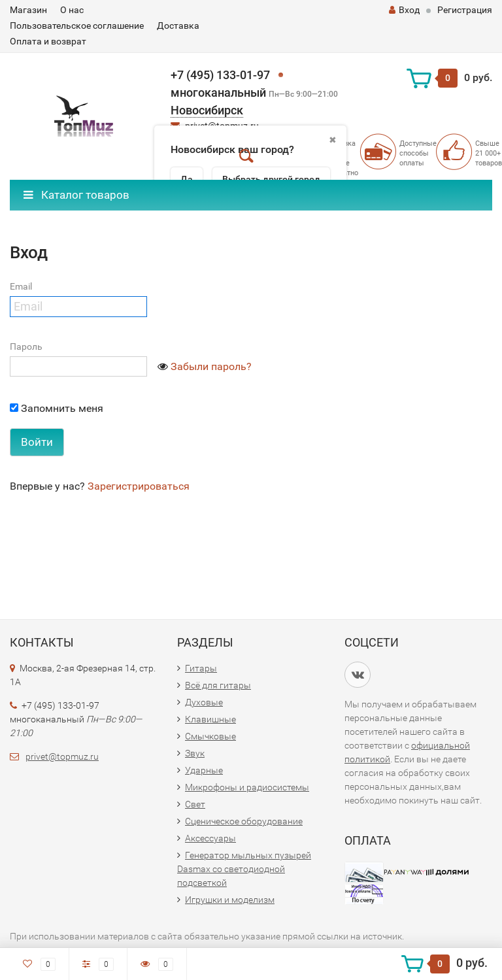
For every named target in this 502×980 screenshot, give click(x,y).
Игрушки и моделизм (230, 900)
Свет (195, 804)
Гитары (201, 668)
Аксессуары (210, 838)
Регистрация (465, 10)
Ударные (204, 770)
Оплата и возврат (48, 41)
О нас (72, 10)
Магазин (28, 10)
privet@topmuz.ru (62, 756)
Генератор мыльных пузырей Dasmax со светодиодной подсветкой (244, 869)
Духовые (204, 702)
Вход (404, 10)
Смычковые (210, 736)
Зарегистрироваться (139, 486)
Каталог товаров (76, 195)
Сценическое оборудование (244, 821)
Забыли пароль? (211, 366)
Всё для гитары (218, 685)
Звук (195, 753)
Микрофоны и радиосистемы (247, 787)
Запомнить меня (57, 408)
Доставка (178, 25)
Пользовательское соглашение (77, 25)
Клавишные (210, 719)
